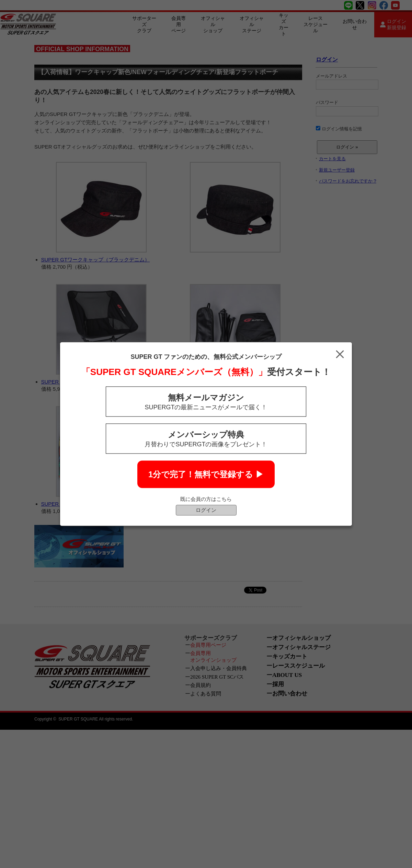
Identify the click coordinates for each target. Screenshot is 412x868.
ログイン (206, 510)
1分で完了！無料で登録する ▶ (206, 474)
